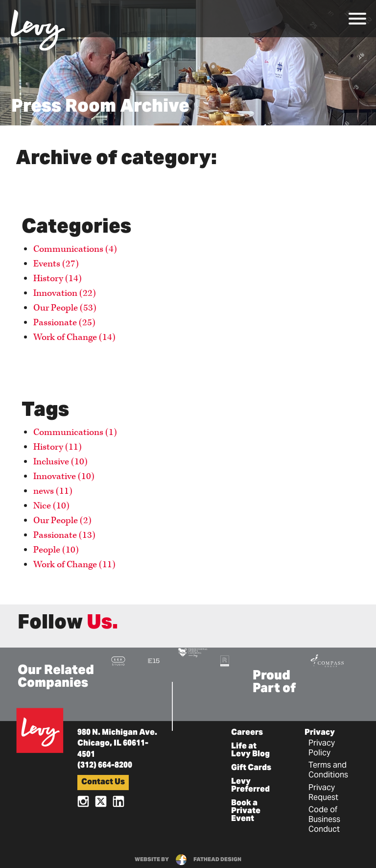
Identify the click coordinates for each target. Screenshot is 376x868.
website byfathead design (188, 860)
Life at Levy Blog (250, 750)
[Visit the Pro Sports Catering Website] (192, 652)
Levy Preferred (250, 786)
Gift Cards (251, 768)
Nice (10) (51, 506)
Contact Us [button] (103, 782)
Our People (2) (62, 520)
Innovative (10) (64, 476)
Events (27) (56, 264)
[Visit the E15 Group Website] (154, 661)
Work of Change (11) (74, 565)
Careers (247, 733)
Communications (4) (75, 249)
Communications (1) (75, 432)
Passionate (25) (64, 323)
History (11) (58, 447)
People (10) (56, 550)
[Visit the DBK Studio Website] (118, 661)
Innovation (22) (65, 293)
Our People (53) (65, 308)
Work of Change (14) (74, 337)
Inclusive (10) (60, 462)
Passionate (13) (64, 535)
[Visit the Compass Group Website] (327, 660)
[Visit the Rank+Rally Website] (225, 661)
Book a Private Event (246, 811)
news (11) (53, 491)
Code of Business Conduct (324, 820)
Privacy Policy (322, 748)
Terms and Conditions (328, 771)
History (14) (58, 278)
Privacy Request (323, 793)
